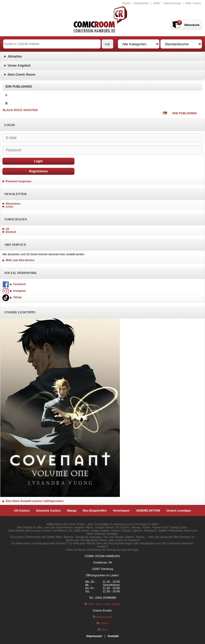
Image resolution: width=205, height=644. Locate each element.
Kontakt (113, 636)
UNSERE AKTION (148, 511)
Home (126, 3)
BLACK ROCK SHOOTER (20, 110)
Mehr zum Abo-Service (18, 260)
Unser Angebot (19, 66)
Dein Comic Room (21, 75)
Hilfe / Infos (193, 3)
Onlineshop (103, 617)
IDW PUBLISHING (185, 113)
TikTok (12, 297)
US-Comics (22, 511)
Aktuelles (15, 56)
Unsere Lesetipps (179, 511)
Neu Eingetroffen (95, 511)
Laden (102, 623)
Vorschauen (121, 511)
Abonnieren (13, 204)
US (7, 229)
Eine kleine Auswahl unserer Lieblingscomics (33, 501)
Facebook (14, 284)
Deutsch (11, 232)
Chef (102, 630)
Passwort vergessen (19, 181)
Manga (72, 511)
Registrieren (38, 171)
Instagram (14, 291)
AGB (156, 3)
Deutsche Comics (48, 511)
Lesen (9, 207)
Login (39, 161)
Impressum (94, 636)
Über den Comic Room (102, 604)
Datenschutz (172, 3)
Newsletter (142, 3)
